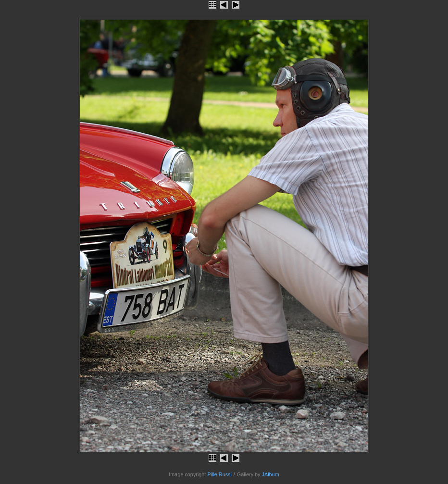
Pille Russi (219, 474)
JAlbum (271, 474)
